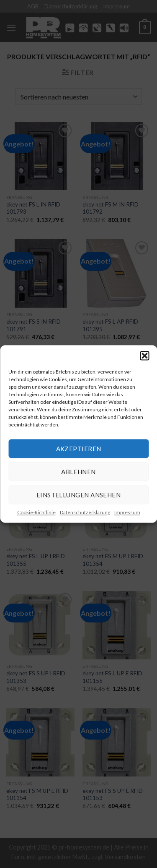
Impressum (127, 512)
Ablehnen (78, 472)
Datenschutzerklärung (85, 512)
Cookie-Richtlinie (36, 512)
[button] (144, 356)
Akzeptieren (79, 449)
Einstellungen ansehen (78, 495)
